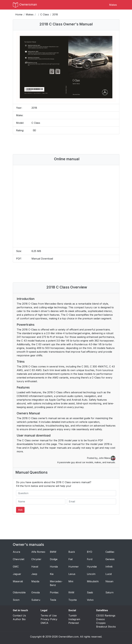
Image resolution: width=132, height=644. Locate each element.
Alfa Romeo (38, 552)
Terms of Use (49, 616)
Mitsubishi (93, 581)
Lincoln (91, 574)
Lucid (109, 574)
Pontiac (54, 592)
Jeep (34, 574)
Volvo (90, 600)
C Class (45, 14)
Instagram (74, 619)
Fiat (70, 559)
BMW (53, 552)
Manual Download (42, 259)
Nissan (109, 581)
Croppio (101, 623)
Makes (113, 5)
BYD (90, 552)
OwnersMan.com (69, 637)
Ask (20, 510)
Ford (90, 559)
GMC (16, 567)
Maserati (18, 581)
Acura (16, 552)
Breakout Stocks (106, 627)
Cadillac (110, 552)
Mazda (35, 581)
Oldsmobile (19, 592)
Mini (71, 581)
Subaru (36, 600)
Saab (90, 592)
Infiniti (109, 567)
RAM (71, 592)
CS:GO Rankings (106, 616)
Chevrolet (19, 559)
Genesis (110, 559)
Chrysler (36, 559)
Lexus (72, 574)
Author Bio (19, 619)
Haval (35, 567)
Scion (16, 600)
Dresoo (101, 619)
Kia (52, 574)
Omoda (36, 592)
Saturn (109, 592)
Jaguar (17, 574)
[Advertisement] (71, 144)
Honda (54, 567)
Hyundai (92, 567)
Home (19, 14)
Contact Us (19, 616)
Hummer (74, 567)
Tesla (53, 600)
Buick (72, 552)
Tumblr (73, 616)
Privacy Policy (49, 619)
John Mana (107, 458)
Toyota (72, 600)
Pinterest (74, 623)
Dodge (54, 559)
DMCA (44, 623)
